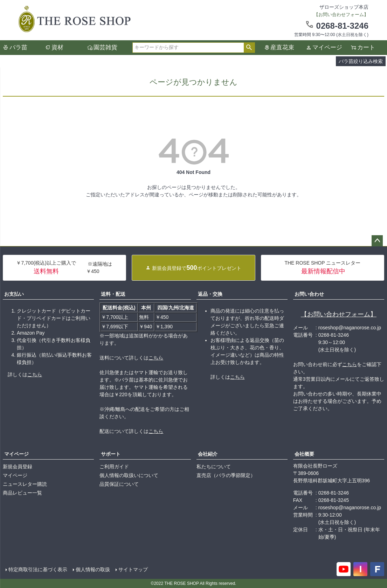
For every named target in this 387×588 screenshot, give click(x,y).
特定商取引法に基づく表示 (38, 569)
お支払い (14, 294)
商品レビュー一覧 (22, 493)
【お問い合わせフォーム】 (339, 314)
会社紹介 (208, 454)
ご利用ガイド (114, 467)
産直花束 (282, 47)
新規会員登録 (18, 467)
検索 (249, 48)
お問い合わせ (309, 294)
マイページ (327, 47)
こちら (35, 374)
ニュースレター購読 (25, 484)
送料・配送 (113, 294)
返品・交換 (210, 294)
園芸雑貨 (105, 47)
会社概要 (304, 454)
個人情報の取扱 (93, 569)
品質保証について (119, 484)
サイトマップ (133, 569)
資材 (57, 47)
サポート (111, 454)
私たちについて (214, 467)
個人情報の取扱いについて (129, 475)
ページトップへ (377, 241)
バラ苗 (18, 47)
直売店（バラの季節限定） (226, 475)
